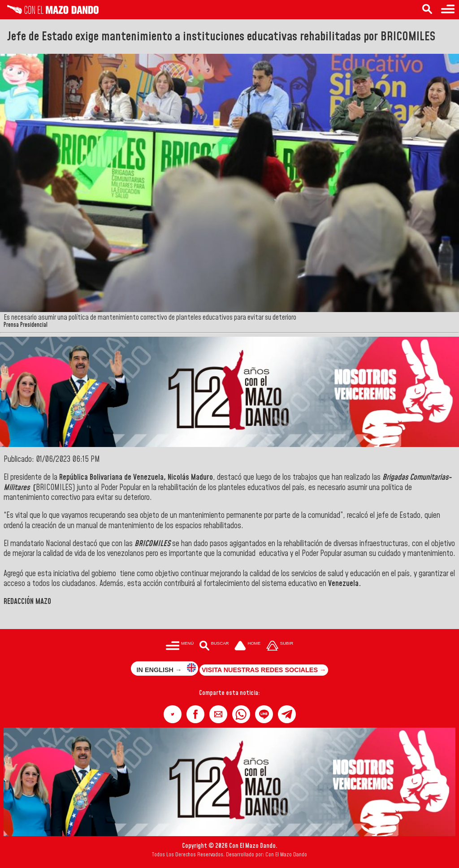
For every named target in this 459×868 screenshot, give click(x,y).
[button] (173, 714)
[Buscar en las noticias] (427, 10)
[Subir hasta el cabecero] (280, 646)
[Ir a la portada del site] (247, 646)
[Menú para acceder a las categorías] (448, 10)
